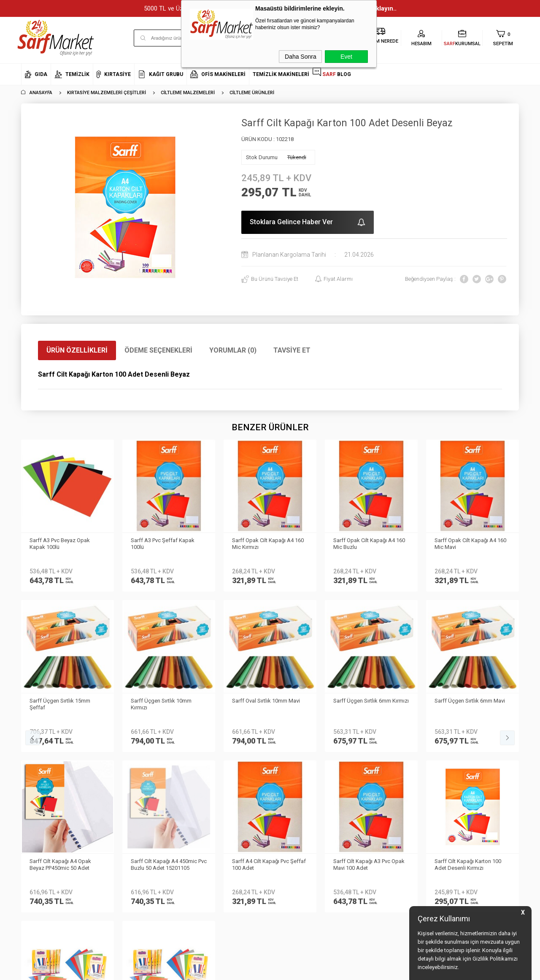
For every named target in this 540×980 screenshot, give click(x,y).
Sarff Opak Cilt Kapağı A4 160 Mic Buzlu (268, 544)
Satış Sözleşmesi (126, 771)
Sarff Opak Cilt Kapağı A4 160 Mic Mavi (369, 544)
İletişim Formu (38, 771)
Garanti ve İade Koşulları (135, 783)
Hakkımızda (36, 733)
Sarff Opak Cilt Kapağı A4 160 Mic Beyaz (470, 544)
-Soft (227, 969)
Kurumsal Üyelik (40, 721)
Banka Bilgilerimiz (43, 758)
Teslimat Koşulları (127, 745)
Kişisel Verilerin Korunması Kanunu (137, 727)
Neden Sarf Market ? (45, 745)
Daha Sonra (301, 57)
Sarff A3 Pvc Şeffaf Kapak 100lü (61, 544)
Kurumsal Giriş (39, 783)
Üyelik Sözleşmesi (127, 758)
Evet (346, 57)
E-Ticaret (245, 969)
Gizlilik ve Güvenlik (127, 796)
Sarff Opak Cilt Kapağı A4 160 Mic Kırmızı (167, 544)
